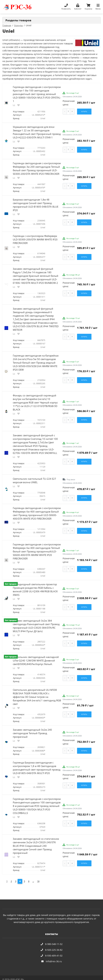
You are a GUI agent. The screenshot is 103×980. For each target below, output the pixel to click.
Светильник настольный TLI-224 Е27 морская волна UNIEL (34, 477)
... (33, 875)
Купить (84, 111)
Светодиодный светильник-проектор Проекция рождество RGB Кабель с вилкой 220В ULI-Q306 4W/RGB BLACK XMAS (35, 586)
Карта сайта (42, 976)
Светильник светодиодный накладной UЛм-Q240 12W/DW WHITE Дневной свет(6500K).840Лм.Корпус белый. (36, 656)
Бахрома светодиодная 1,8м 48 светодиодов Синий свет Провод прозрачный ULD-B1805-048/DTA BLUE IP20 (36, 204)
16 (38, 875)
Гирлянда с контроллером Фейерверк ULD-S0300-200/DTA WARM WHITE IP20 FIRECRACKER (35, 238)
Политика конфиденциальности (18, 976)
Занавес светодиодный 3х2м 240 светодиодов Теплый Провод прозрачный (32, 728)
